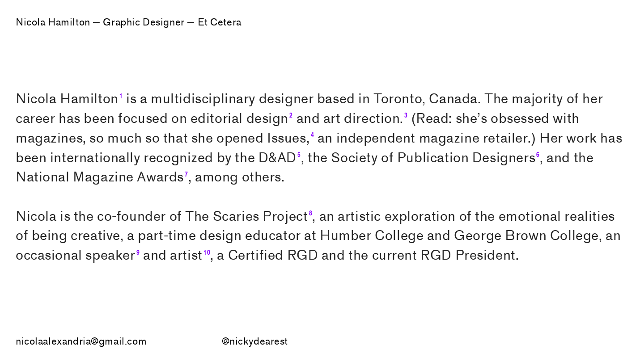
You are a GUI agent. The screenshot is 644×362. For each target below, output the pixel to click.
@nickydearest (255, 342)
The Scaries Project (246, 217)
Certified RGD (273, 255)
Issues (287, 138)
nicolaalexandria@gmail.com (81, 342)
